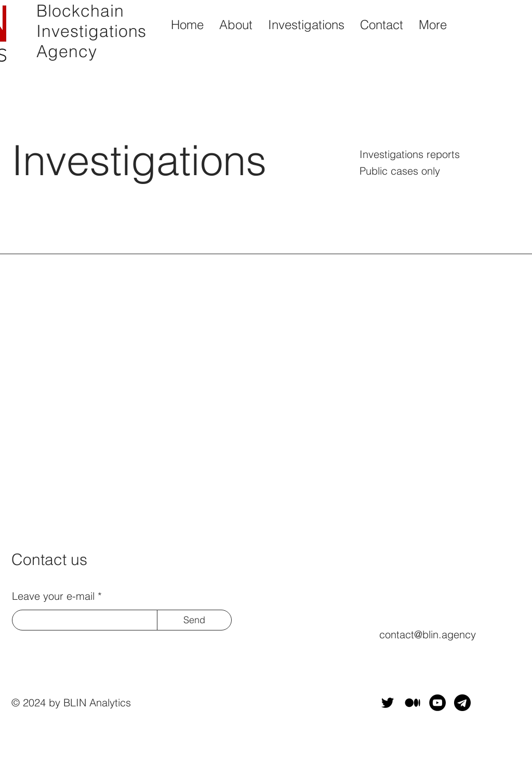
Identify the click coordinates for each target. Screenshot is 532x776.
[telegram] (462, 703)
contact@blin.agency (428, 634)
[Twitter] (388, 703)
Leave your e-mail (53, 596)
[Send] (194, 620)
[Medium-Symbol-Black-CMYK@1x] (413, 703)
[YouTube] (437, 703)
